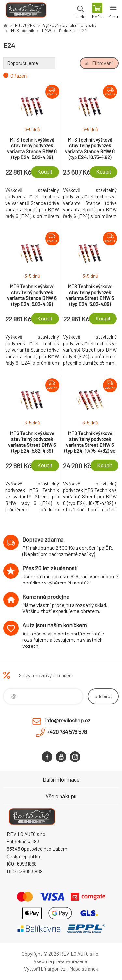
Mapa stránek (84, 969)
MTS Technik (23, 31)
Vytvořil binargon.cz (45, 969)
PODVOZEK (25, 25)
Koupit (45, 172)
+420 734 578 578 (67, 732)
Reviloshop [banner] (26, 11)
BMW (47, 31)
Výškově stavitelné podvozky (70, 25)
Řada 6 (65, 31)
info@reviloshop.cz (68, 720)
